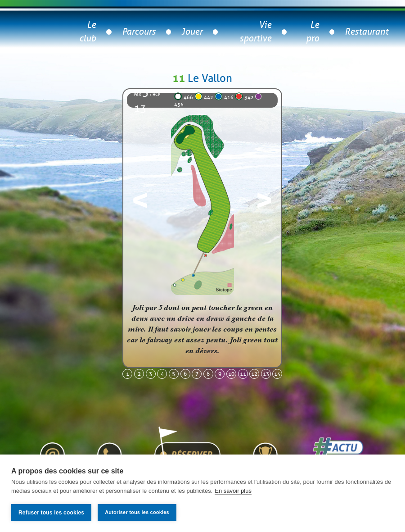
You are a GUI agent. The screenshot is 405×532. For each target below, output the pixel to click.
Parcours (139, 32)
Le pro (313, 32)
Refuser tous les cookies (51, 513)
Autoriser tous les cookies (137, 512)
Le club (88, 32)
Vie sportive (255, 32)
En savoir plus (233, 491)
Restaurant (367, 32)
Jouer (192, 32)
